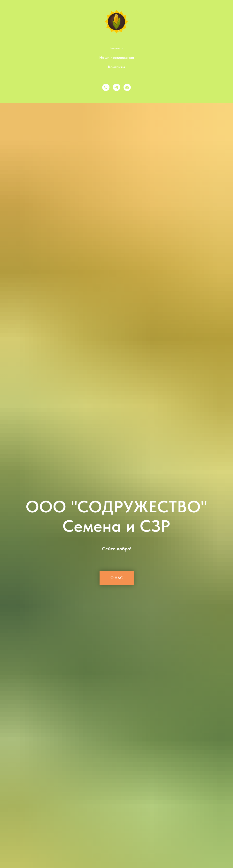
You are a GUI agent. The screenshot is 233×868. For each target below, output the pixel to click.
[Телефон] (106, 87)
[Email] (127, 87)
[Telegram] (116, 87)
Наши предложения (117, 57)
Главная (116, 48)
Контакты (116, 67)
